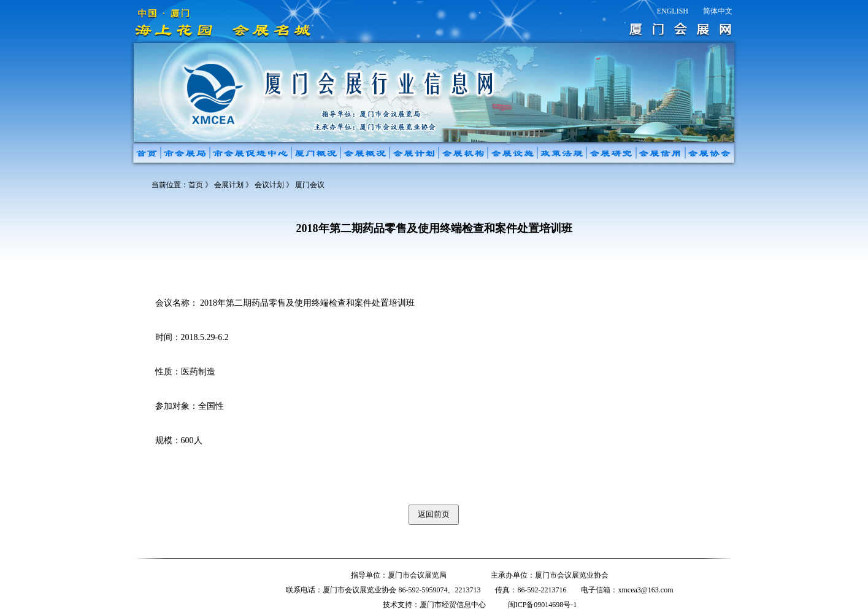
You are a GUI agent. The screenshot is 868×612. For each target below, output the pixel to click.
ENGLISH (673, 11)
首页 (196, 185)
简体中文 (718, 11)
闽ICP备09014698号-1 (543, 605)
